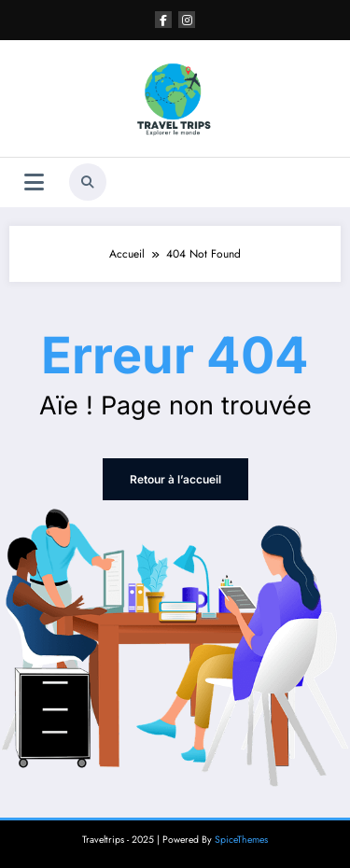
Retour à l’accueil (175, 479)
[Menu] (34, 182)
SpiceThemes (241, 840)
